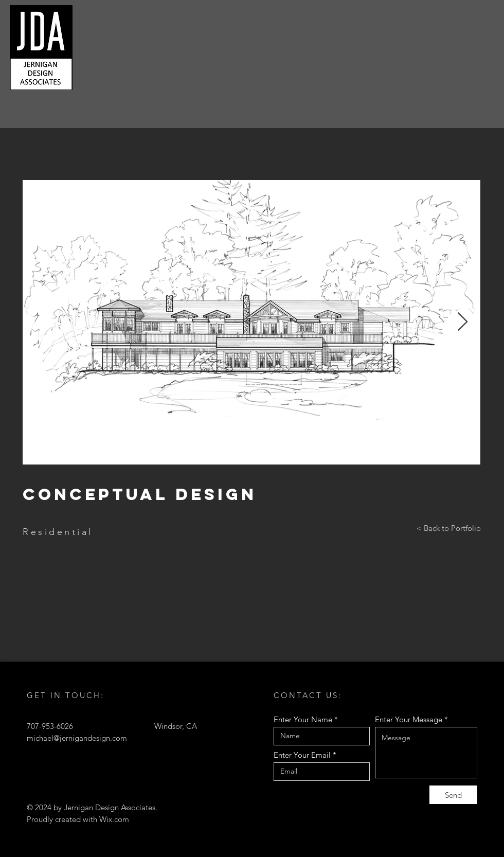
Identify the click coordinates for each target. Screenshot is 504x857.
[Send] (453, 795)
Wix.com (114, 819)
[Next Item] (463, 322)
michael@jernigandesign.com (77, 738)
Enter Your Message (409, 719)
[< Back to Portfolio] (449, 528)
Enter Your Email (302, 755)
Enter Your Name (303, 719)
